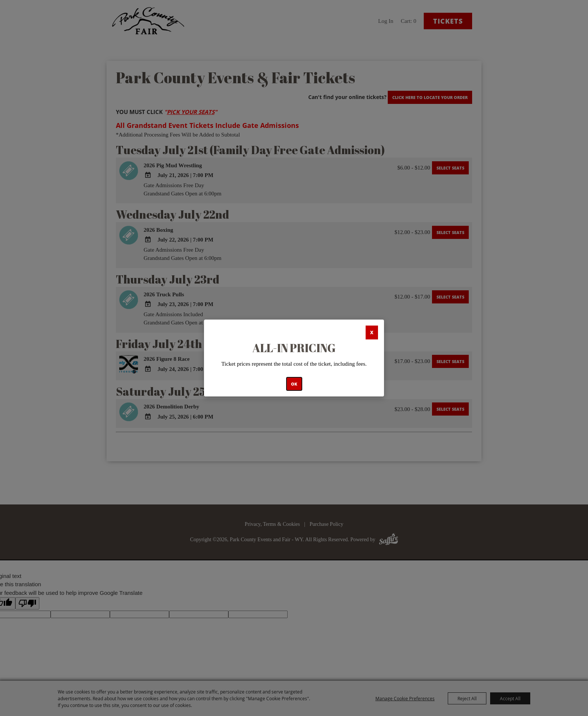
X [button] (372, 332)
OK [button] (294, 384)
